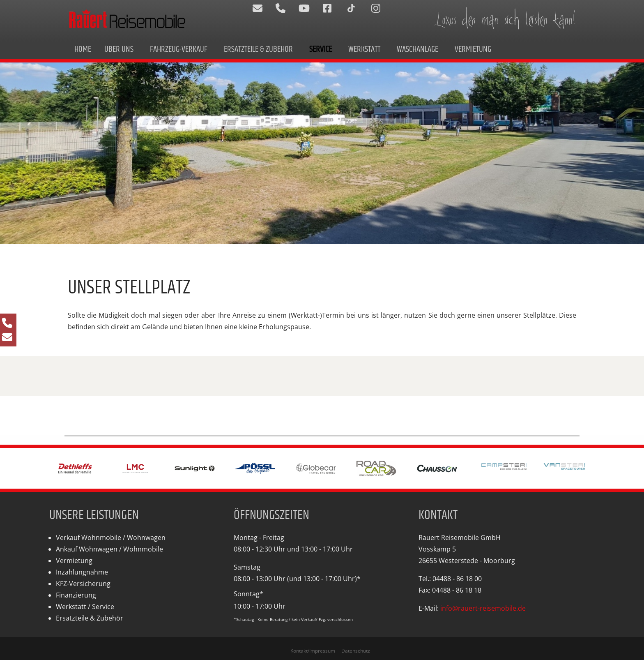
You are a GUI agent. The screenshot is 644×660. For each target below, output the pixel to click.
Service (321, 49)
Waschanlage (417, 49)
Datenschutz (356, 651)
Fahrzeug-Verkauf (179, 49)
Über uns (119, 49)
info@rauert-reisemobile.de (483, 608)
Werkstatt (364, 49)
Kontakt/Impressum (313, 651)
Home (83, 49)
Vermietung (473, 49)
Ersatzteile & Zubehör (258, 49)
